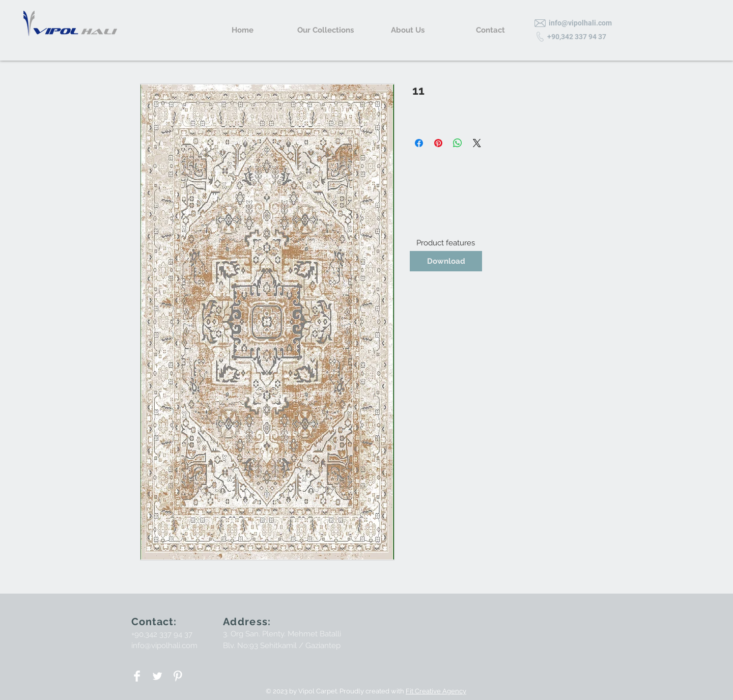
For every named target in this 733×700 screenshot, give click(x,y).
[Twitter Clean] (157, 676)
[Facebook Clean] (137, 676)
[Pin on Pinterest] (438, 143)
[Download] (446, 261)
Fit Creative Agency (436, 691)
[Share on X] (477, 143)
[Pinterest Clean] (178, 676)
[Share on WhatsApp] (458, 143)
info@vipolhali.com (164, 646)
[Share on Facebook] (419, 143)
